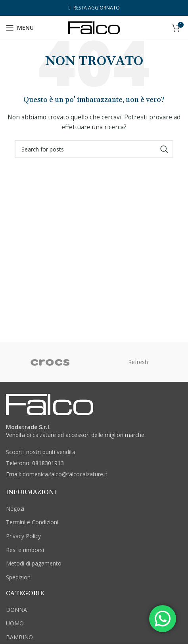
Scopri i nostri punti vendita (41, 452)
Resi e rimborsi (25, 550)
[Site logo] (94, 27)
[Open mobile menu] (20, 28)
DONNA (16, 610)
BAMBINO (19, 637)
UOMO (15, 623)
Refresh (138, 362)
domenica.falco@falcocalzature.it (65, 474)
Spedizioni (19, 577)
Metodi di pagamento (34, 563)
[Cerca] (94, 149)
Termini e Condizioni (32, 522)
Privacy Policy (23, 536)
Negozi (15, 509)
